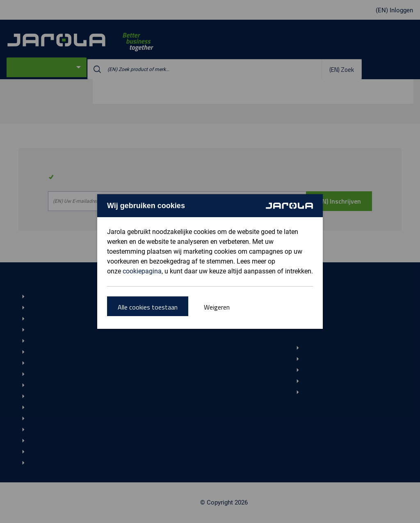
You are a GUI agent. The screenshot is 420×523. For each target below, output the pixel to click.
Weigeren (217, 307)
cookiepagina (142, 271)
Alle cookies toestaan (148, 307)
